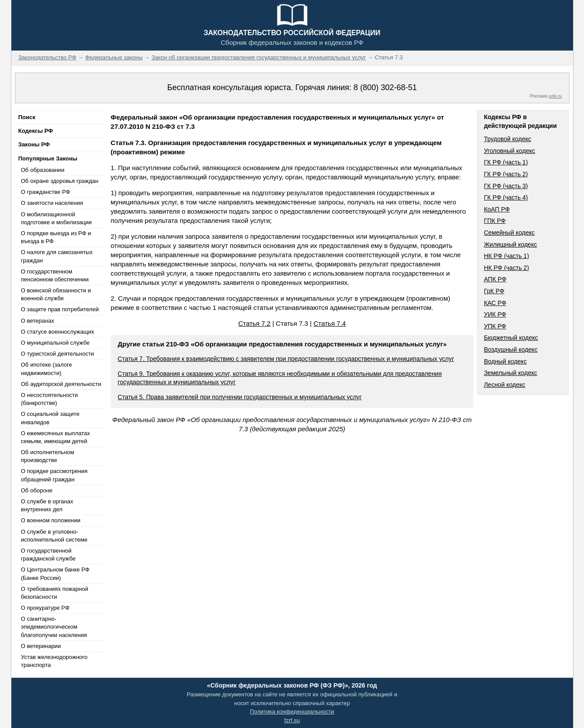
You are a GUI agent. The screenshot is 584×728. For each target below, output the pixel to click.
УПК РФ (495, 326)
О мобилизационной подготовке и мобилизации (56, 218)
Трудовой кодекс (508, 139)
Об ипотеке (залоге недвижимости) (47, 369)
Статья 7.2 (254, 323)
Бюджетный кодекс (511, 338)
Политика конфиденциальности (292, 712)
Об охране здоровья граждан (60, 181)
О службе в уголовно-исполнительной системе (54, 536)
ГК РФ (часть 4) (506, 197)
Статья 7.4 (329, 323)
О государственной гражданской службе (48, 555)
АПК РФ (495, 279)
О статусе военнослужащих (58, 332)
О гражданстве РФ (46, 192)
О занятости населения (52, 203)
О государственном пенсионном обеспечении (55, 275)
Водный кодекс (505, 361)
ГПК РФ (495, 221)
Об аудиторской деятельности (61, 384)
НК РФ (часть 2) (506, 268)
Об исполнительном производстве (48, 456)
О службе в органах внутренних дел (47, 505)
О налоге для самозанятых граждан (57, 256)
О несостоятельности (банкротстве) (50, 399)
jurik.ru (555, 96)
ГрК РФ (494, 291)
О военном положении (51, 520)
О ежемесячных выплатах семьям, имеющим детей (56, 437)
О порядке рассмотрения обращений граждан (54, 475)
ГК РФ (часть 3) (506, 186)
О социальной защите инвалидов (50, 418)
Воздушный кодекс (511, 349)
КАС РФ (495, 303)
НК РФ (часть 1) (506, 256)
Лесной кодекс (504, 385)
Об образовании (43, 170)
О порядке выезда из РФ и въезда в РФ (56, 237)
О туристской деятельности (58, 354)
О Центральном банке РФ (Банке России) (55, 573)
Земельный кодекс (510, 373)
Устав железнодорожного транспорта (54, 661)
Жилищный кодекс (510, 244)
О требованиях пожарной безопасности (55, 593)
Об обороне (37, 490)
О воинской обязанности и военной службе (56, 294)
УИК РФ (495, 314)
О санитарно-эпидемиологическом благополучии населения (54, 627)
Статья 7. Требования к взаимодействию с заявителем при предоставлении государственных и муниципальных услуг (286, 359)
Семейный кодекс (509, 233)
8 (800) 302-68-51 (385, 87)
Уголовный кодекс (510, 151)
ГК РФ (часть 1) (506, 162)
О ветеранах (38, 321)
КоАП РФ (497, 209)
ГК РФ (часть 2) (506, 174)
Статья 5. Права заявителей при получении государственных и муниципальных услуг (240, 397)
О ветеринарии (41, 646)
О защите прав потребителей (60, 309)
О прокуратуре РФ (45, 608)
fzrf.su (292, 720)
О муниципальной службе (55, 343)
